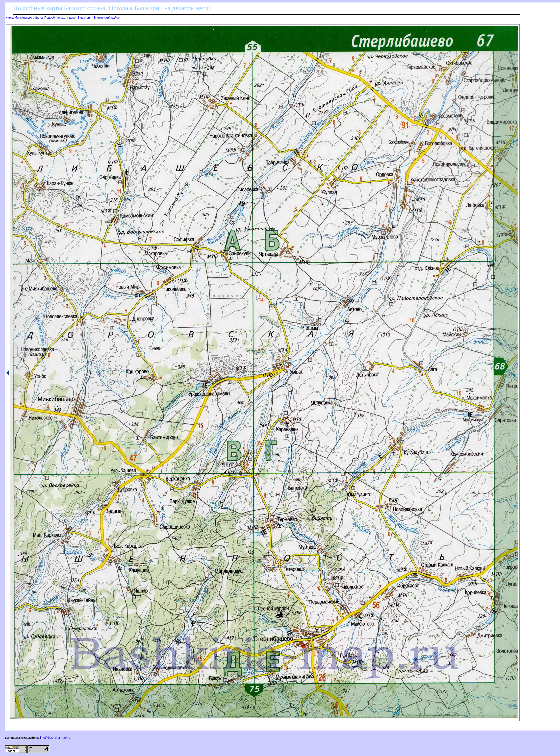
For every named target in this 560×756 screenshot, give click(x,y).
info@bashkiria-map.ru (55, 738)
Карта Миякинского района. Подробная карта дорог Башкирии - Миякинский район (63, 18)
